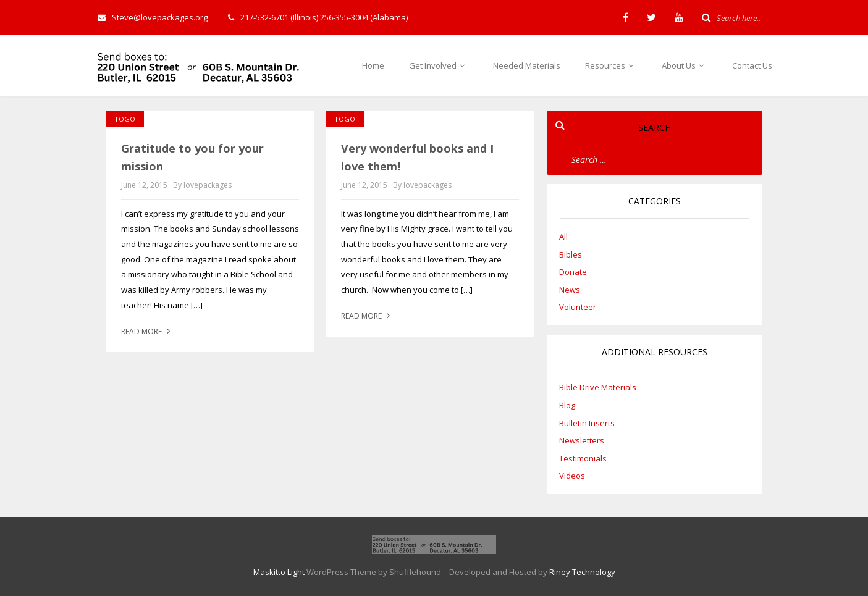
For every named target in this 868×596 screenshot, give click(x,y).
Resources (611, 65)
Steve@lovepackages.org (153, 17)
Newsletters (582, 440)
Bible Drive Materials (598, 387)
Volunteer (578, 307)
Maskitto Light (279, 572)
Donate (573, 272)
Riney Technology (582, 572)
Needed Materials (527, 65)
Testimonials (583, 458)
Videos (572, 476)
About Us (685, 65)
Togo (125, 119)
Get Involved (439, 65)
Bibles (571, 254)
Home (373, 65)
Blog (567, 405)
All (563, 237)
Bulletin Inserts (587, 423)
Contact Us (752, 65)
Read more (147, 331)
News (570, 290)
